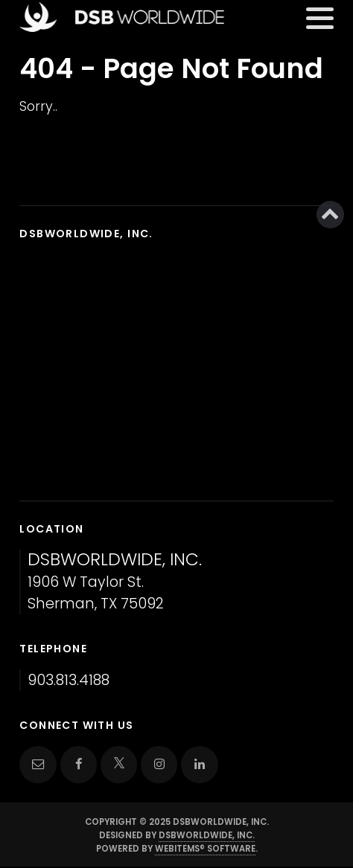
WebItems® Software (205, 849)
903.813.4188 (69, 680)
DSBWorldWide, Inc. (207, 835)
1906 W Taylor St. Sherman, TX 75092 (115, 582)
